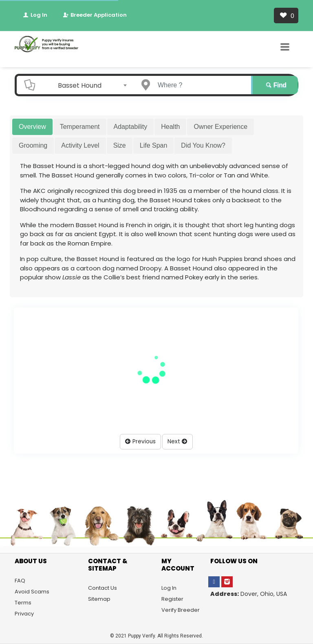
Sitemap (99, 599)
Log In (35, 15)
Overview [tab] (32, 127)
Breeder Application (94, 15)
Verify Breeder (181, 610)
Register (172, 599)
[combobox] (82, 85)
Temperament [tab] (80, 127)
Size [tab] (120, 145)
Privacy (24, 614)
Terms (23, 603)
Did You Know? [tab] (203, 145)
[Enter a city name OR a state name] (200, 85)
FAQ (20, 581)
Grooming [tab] (33, 145)
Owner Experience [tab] (220, 127)
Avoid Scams (32, 592)
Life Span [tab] (154, 145)
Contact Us (102, 588)
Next (177, 442)
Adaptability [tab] (131, 127)
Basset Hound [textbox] (80, 85)
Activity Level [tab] (80, 145)
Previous (140, 442)
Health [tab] (170, 127)
